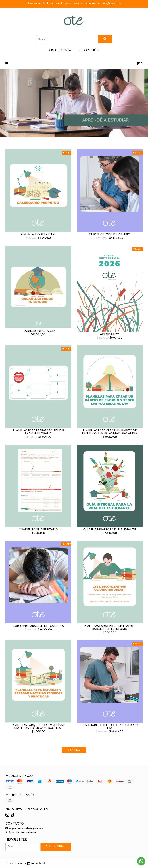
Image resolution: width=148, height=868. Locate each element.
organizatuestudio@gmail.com (25, 829)
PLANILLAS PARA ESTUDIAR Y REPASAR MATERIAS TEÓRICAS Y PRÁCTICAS (38, 726)
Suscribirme (56, 847)
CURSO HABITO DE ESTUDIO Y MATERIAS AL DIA (110, 726)
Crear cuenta (60, 51)
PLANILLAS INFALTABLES (38, 331)
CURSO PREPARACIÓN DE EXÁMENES (38, 626)
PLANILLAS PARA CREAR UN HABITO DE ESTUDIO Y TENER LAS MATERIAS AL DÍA (110, 432)
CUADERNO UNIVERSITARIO (38, 529)
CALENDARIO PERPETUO (38, 234)
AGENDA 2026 (110, 334)
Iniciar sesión (88, 51)
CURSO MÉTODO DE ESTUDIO (110, 234)
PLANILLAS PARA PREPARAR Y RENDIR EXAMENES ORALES (38, 432)
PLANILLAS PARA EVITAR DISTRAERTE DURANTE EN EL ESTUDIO (110, 627)
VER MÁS (74, 750)
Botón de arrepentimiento (22, 833)
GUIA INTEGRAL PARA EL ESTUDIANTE (110, 529)
